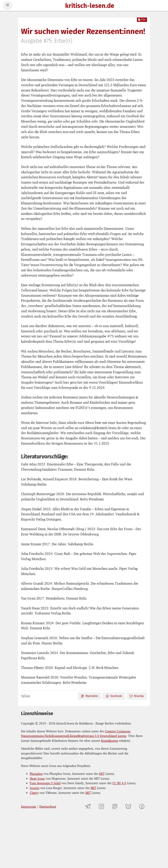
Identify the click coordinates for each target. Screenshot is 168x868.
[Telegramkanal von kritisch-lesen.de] (88, 806)
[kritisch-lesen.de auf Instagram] (101, 806)
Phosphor (36, 774)
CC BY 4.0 (119, 783)
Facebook (114, 696)
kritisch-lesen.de (90, 6)
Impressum (29, 806)
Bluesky (137, 696)
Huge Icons (37, 778)
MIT (102, 774)
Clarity (34, 793)
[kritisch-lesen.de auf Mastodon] (115, 806)
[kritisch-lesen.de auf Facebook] (142, 806)
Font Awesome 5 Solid (45, 783)
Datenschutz (48, 806)
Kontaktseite (110, 741)
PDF (142, 20)
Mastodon (89, 696)
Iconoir (35, 788)
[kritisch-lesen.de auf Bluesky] (128, 806)
